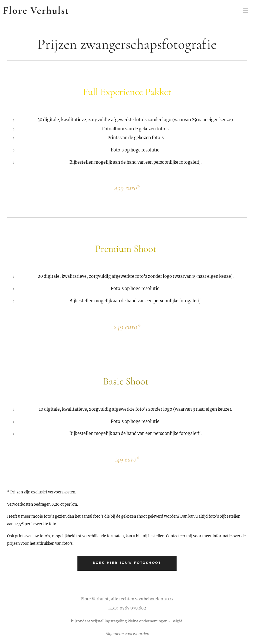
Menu (245, 11)
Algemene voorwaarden (127, 634)
